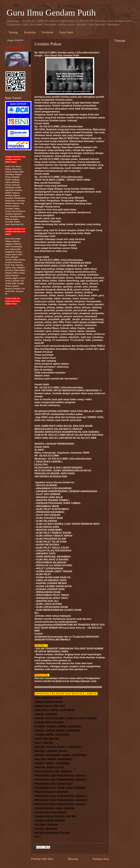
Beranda (73, 859)
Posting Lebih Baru (42, 859)
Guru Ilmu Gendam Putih (51, 13)
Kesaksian (30, 32)
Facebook (48, 32)
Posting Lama (101, 859)
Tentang (13, 32)
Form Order (66, 32)
